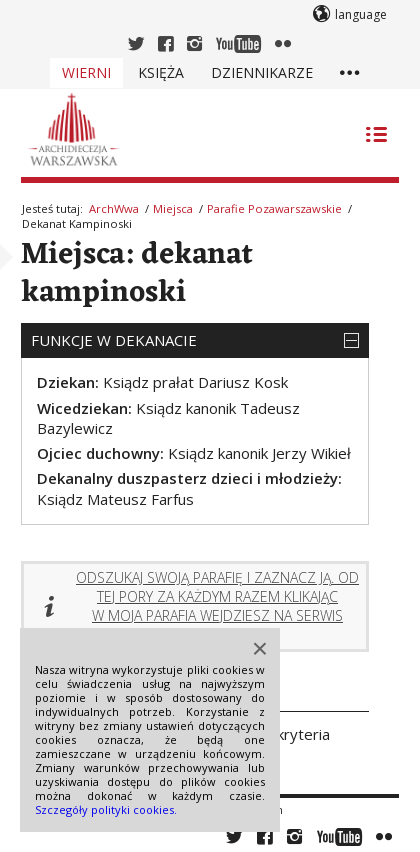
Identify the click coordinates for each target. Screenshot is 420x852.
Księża (161, 72)
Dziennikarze (262, 72)
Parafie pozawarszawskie (274, 208)
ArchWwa (114, 208)
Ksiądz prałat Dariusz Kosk (195, 382)
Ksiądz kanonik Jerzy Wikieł (259, 453)
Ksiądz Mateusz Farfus (115, 499)
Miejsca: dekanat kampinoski (137, 274)
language (361, 14)
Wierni (86, 72)
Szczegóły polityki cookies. (106, 809)
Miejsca (173, 208)
